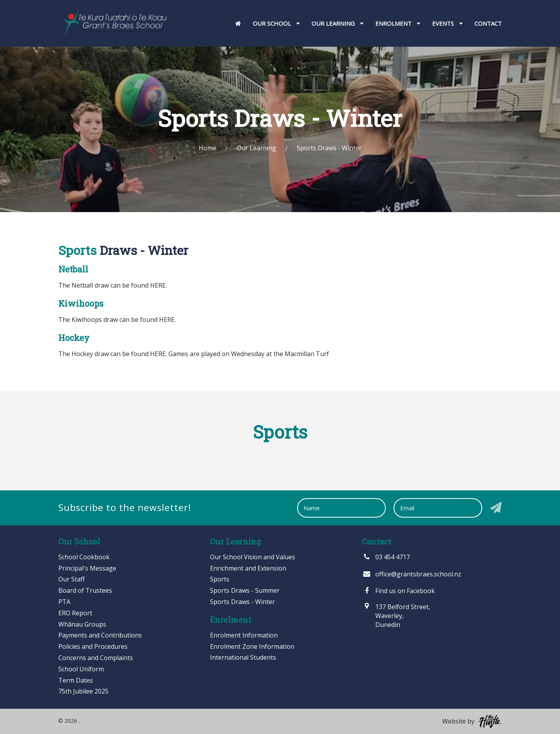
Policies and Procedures (93, 646)
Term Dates (76, 680)
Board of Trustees (85, 590)
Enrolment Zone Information (252, 646)
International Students (243, 657)
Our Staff (72, 579)
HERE (158, 285)
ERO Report (75, 613)
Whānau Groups (82, 624)
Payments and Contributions (100, 635)
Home (207, 148)
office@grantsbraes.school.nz (411, 574)
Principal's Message (87, 568)
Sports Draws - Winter (242, 602)
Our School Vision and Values (253, 557)
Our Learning (256, 148)
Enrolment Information (244, 635)
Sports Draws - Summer (245, 590)
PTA (64, 602)
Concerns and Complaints (96, 658)
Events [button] (447, 23)
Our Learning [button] (338, 23)
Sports (220, 579)
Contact (488, 23)
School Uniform (81, 669)
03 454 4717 (386, 557)
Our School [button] (276, 23)
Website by (472, 721)
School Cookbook (84, 557)
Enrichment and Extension (248, 568)
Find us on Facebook (398, 591)
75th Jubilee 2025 (83, 691)
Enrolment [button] (398, 23)
